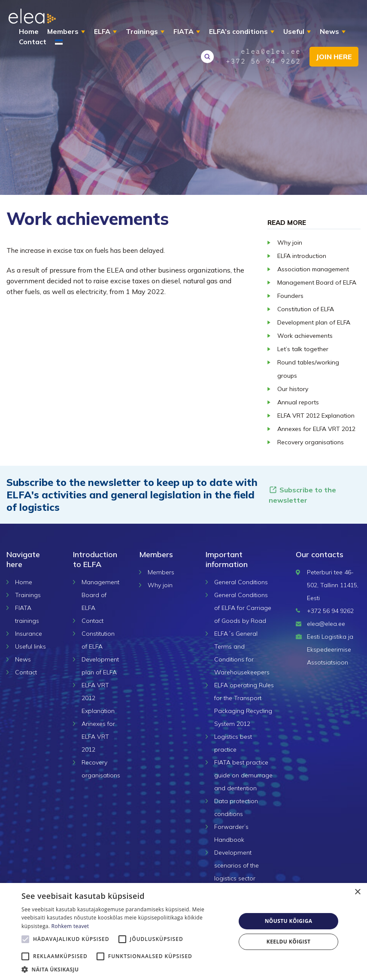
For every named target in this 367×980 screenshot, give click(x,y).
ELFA (102, 31)
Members (63, 31)
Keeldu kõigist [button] (289, 942)
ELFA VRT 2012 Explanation (316, 416)
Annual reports (298, 402)
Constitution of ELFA (306, 309)
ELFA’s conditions (238, 31)
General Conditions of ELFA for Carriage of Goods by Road (243, 608)
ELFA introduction (302, 256)
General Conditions (241, 582)
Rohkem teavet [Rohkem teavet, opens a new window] (70, 926)
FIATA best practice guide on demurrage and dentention (243, 775)
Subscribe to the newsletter (302, 495)
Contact (33, 42)
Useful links (30, 646)
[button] (125, 969)
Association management (313, 269)
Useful (294, 31)
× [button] (357, 892)
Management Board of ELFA (317, 282)
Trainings (142, 31)
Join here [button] (334, 57)
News (329, 31)
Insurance (29, 634)
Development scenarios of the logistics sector (237, 865)
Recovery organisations (311, 442)
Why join (290, 243)
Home (29, 31)
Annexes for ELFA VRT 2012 (316, 429)
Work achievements (305, 336)
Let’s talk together (303, 349)
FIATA (183, 31)
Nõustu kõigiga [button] (289, 921)
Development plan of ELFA (314, 322)
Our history (293, 389)
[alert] (183, 931)
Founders (290, 296)
